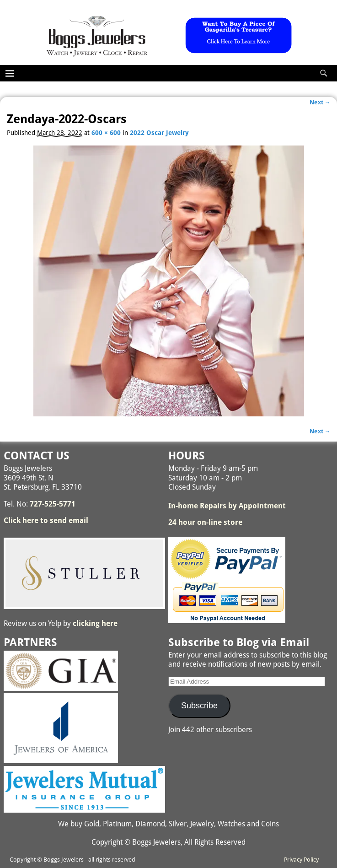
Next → (320, 102)
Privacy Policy (301, 860)
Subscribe (199, 706)
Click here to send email (46, 520)
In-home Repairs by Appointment (227, 506)
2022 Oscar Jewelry (159, 133)
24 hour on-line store (205, 522)
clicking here (95, 623)
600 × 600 (106, 133)
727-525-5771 (53, 504)
